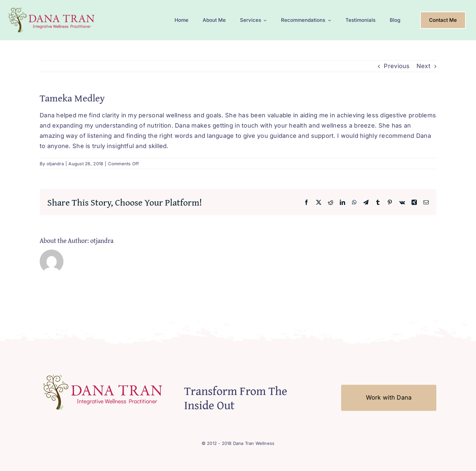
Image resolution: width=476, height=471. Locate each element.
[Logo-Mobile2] (52, 8)
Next (423, 66)
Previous (397, 66)
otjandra (55, 164)
